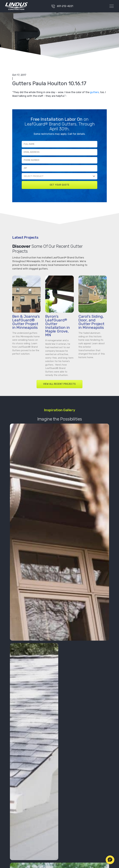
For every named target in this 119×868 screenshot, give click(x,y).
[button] (110, 860)
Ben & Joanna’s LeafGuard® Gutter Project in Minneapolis (26, 322)
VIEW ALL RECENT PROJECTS (59, 384)
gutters (94, 92)
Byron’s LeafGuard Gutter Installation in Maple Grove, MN (57, 326)
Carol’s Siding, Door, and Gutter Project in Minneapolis (91, 322)
